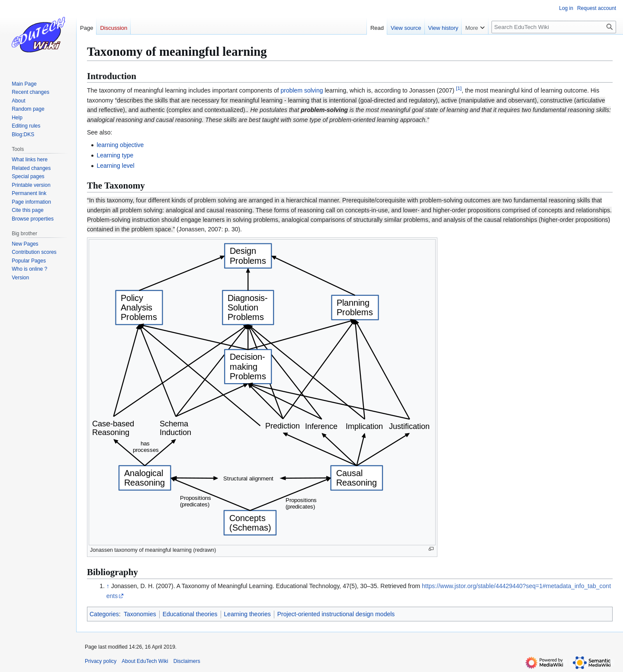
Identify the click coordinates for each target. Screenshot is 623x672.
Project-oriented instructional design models (336, 614)
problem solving (302, 90)
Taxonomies (140, 614)
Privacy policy (101, 661)
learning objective (120, 145)
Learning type (115, 155)
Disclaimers (187, 661)
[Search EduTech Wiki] (554, 27)
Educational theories (190, 614)
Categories (104, 614)
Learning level (115, 166)
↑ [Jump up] (108, 586)
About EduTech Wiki (145, 661)
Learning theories (247, 614)
